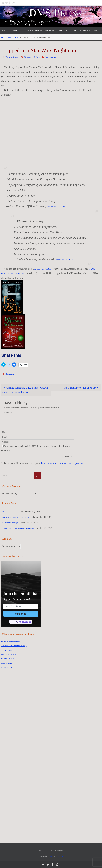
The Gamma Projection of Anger (81, 388)
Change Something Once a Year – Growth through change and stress (26, 390)
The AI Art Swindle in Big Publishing (20, 517)
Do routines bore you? (13, 523)
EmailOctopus (26, 622)
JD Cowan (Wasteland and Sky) (16, 646)
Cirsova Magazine (9, 650)
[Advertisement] (11, 713)
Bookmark (10, 374)
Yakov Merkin (8, 663)
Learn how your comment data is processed (63, 463)
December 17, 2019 (57, 206)
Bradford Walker (9, 659)
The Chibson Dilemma (13, 512)
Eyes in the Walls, (43, 269)
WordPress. (59, 856)
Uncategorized (13, 37)
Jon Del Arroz (7, 667)
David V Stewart (13, 57)
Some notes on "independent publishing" (22, 528)
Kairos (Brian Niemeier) (12, 641)
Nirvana (50, 856)
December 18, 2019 (34, 57)
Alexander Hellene (10, 654)
